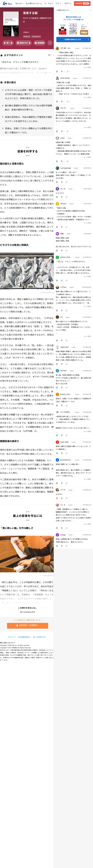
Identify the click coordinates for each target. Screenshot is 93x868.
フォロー (77, 48)
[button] (73, 60)
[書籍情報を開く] (40, 43)
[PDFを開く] (24, 43)
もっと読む (88, 67)
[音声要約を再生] (8, 43)
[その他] (50, 43)
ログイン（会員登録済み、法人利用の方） (28, 637)
